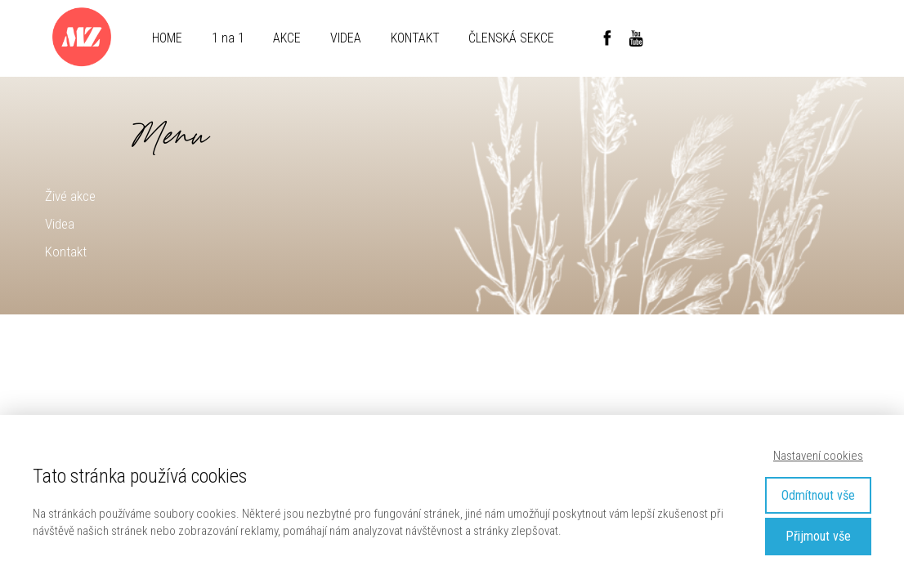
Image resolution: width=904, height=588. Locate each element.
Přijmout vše (818, 536)
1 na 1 (228, 38)
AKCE (287, 38)
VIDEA (346, 38)
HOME (167, 38)
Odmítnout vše (818, 495)
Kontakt (66, 252)
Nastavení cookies (818, 456)
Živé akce (70, 196)
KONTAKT (415, 38)
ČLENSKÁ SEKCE (511, 38)
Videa (60, 224)
